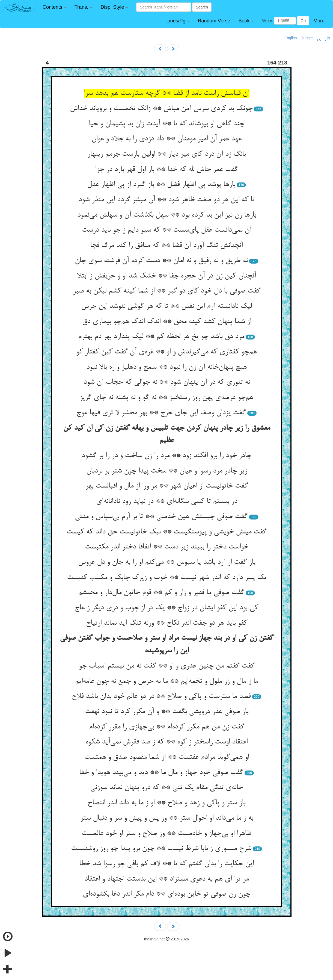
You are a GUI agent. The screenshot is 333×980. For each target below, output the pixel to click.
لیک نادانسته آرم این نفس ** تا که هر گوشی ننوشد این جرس (166, 306)
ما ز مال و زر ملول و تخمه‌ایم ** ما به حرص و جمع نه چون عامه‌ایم (167, 681)
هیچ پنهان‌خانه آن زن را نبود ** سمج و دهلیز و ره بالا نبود (166, 367)
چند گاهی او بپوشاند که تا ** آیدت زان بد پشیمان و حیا (166, 124)
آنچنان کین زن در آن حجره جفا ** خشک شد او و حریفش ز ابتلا (166, 276)
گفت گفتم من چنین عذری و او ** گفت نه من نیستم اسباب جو (167, 666)
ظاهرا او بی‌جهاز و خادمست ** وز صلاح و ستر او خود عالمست (166, 834)
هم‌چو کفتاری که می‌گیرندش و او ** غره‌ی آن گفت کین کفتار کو (166, 352)
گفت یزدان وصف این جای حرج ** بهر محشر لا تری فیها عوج (161, 413)
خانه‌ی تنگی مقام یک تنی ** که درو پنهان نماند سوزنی (166, 788)
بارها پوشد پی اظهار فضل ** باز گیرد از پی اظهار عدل (161, 185)
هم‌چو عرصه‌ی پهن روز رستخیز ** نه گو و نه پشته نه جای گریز (166, 398)
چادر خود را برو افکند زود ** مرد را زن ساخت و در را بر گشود (166, 456)
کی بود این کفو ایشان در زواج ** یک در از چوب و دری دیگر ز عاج (166, 608)
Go (303, 21)
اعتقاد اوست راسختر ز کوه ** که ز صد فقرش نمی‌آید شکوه (166, 742)
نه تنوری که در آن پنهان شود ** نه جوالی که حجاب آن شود (167, 382)
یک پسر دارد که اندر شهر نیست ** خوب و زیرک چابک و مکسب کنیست (167, 578)
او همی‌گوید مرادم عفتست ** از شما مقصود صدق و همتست (167, 757)
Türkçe (307, 38)
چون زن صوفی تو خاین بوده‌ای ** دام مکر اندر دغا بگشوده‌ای (166, 894)
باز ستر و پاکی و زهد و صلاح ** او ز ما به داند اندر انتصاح (166, 803)
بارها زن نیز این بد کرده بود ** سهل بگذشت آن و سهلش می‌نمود (167, 215)
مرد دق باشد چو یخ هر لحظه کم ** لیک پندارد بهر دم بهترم (161, 337)
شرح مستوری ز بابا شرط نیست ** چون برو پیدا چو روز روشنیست (161, 849)
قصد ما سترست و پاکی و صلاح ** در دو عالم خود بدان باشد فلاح (161, 696)
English (291, 38)
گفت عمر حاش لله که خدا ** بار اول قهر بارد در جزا (166, 170)
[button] (54, 7)
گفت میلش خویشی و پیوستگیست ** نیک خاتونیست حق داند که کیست (166, 532)
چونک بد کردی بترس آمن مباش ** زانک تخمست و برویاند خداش (161, 109)
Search (202, 7)
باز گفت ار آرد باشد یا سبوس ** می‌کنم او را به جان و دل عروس (167, 562)
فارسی (323, 38)
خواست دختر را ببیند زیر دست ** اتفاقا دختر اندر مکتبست (167, 547)
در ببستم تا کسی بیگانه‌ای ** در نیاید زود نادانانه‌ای (167, 501)
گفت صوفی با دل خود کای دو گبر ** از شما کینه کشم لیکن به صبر (167, 291)
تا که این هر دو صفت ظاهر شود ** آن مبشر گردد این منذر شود (167, 200)
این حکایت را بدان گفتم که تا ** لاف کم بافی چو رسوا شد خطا (166, 864)
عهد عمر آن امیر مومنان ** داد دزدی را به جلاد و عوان (166, 139)
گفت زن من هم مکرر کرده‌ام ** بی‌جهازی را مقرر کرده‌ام (167, 727)
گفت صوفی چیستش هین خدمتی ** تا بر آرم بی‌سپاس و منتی (161, 517)
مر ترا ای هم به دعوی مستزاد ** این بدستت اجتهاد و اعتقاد (166, 879)
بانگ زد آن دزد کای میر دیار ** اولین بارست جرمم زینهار (166, 154)
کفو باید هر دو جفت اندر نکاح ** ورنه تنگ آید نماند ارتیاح (167, 623)
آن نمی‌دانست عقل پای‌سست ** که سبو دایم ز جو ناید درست (167, 230)
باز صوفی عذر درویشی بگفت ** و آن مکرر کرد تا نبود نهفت (167, 712)
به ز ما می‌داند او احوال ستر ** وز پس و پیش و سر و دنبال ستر (167, 818)
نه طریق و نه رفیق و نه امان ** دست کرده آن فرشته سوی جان (161, 261)
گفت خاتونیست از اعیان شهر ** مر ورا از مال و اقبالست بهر (167, 486)
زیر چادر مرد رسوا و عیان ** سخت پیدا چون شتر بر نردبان (167, 471)
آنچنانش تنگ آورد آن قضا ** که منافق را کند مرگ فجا (166, 246)
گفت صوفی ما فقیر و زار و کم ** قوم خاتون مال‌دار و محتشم (161, 593)
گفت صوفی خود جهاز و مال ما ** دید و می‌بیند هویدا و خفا (161, 773)
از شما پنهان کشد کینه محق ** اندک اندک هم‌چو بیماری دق (167, 322)
